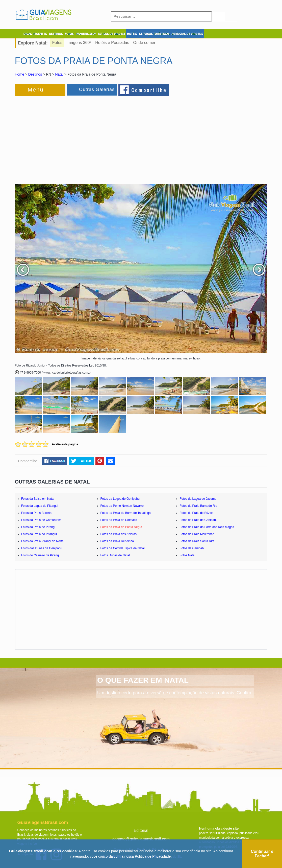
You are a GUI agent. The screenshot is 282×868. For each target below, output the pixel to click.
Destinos (35, 74)
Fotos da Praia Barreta (36, 513)
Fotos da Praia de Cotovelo (119, 520)
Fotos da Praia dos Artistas (119, 534)
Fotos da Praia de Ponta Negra (121, 527)
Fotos (57, 43)
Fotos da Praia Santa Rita (197, 541)
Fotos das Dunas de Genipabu (42, 548)
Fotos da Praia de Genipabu (199, 520)
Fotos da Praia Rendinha (117, 541)
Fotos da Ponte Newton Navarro (122, 506)
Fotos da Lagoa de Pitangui (40, 506)
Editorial (141, 830)
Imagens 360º (79, 43)
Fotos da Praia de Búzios (197, 513)
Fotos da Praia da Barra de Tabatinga (126, 513)
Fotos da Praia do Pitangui (39, 534)
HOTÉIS (132, 34)
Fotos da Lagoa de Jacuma (198, 499)
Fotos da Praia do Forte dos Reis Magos (207, 527)
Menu (36, 90)
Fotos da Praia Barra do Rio (199, 506)
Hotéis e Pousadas (112, 43)
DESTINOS (56, 34)
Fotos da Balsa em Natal (38, 499)
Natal (59, 74)
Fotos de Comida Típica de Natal (123, 548)
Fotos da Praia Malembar (197, 534)
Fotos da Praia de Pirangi (38, 527)
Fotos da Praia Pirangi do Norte (42, 541)
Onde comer (144, 43)
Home (20, 74)
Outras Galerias (97, 89)
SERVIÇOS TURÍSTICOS (154, 34)
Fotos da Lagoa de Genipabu (120, 499)
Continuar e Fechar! (262, 854)
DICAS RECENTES (35, 34)
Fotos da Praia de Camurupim (41, 520)
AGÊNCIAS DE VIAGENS (187, 34)
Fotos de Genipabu (193, 548)
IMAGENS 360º (86, 34)
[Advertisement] (70, 138)
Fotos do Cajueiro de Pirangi (40, 555)
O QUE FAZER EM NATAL (143, 680)
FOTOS (69, 34)
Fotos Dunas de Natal (115, 555)
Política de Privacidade (153, 856)
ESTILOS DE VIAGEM (111, 34)
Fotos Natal (187, 555)
